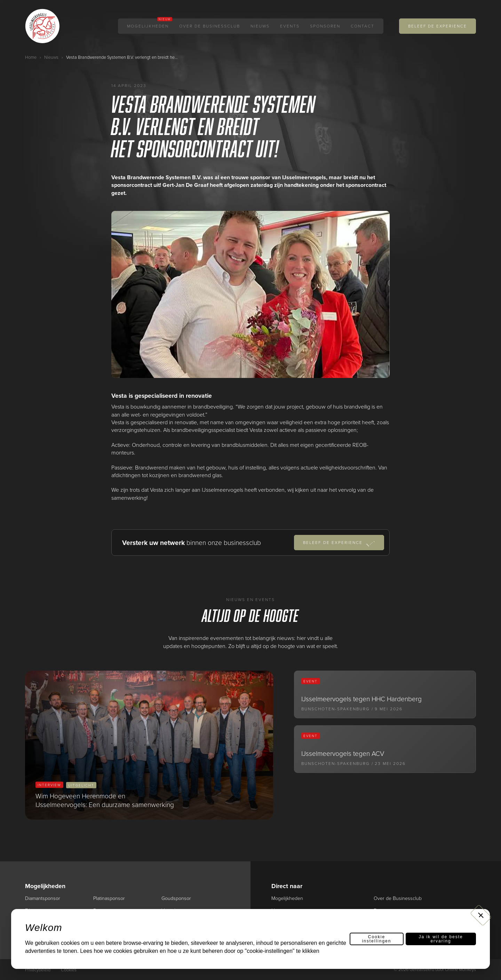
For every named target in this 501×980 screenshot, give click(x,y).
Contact (363, 26)
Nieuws (260, 26)
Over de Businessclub (210, 26)
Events (290, 26)
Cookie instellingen (376, 943)
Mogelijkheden (148, 26)
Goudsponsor (176, 898)
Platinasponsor (109, 898)
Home (31, 57)
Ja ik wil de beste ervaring (441, 943)
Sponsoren (325, 26)
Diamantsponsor (43, 898)
